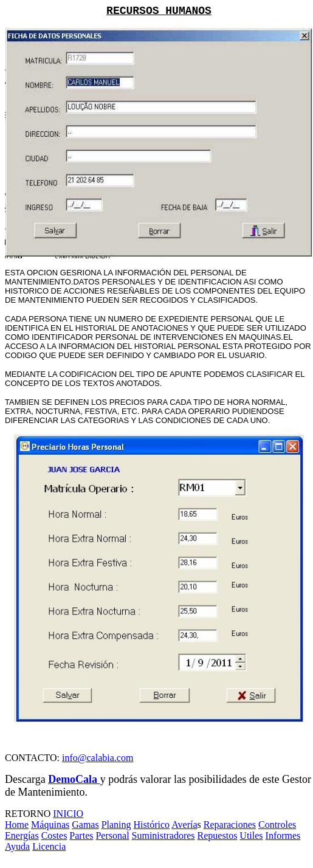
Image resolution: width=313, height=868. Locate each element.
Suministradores (163, 835)
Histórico (152, 825)
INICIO (68, 814)
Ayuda (17, 846)
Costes (54, 835)
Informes (283, 835)
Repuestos (218, 835)
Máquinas (50, 825)
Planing (116, 825)
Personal (112, 835)
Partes (81, 835)
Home (17, 825)
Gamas (85, 825)
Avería (184, 825)
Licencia (49, 846)
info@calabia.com (98, 758)
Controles (277, 825)
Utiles (251, 835)
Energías (22, 835)
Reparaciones (230, 825)
